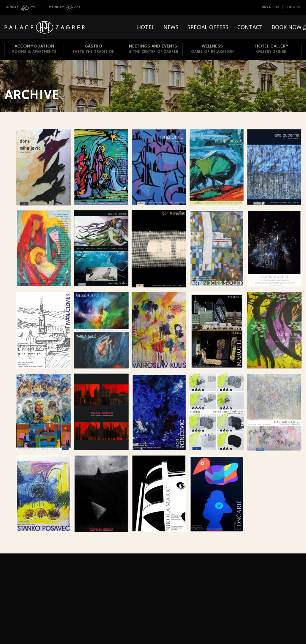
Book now (287, 27)
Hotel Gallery (272, 49)
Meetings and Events (153, 49)
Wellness (212, 49)
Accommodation (34, 49)
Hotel (146, 27)
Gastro (93, 49)
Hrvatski (270, 7)
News (171, 27)
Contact (250, 27)
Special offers (208, 27)
